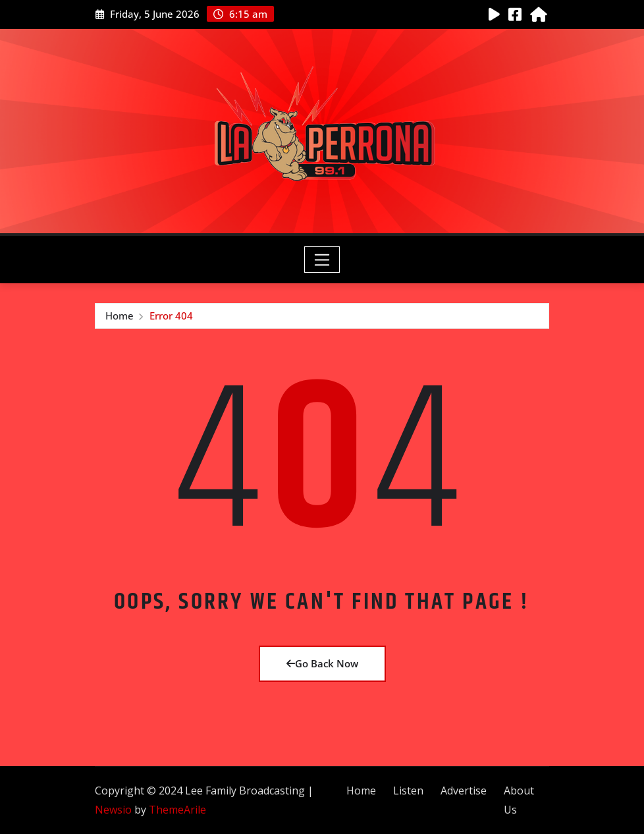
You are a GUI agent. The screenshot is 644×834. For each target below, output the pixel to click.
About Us (519, 800)
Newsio (113, 810)
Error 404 (171, 316)
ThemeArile (177, 810)
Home (120, 316)
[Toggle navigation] (322, 260)
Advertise (464, 791)
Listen (408, 791)
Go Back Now (322, 663)
